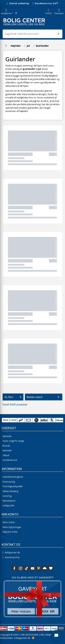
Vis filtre (14, 397)
